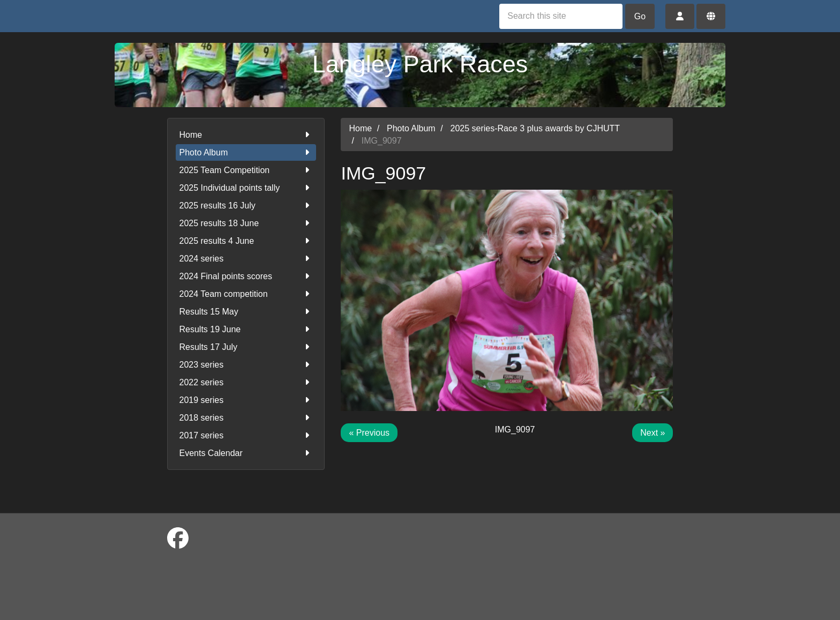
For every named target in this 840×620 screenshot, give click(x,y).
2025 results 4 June (246, 241)
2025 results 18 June (246, 223)
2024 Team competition (246, 294)
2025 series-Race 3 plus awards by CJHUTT (535, 128)
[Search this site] (561, 16)
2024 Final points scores (246, 276)
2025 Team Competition (246, 170)
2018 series (246, 418)
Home (246, 135)
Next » (652, 433)
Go (640, 16)
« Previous (369, 433)
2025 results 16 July (246, 206)
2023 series (246, 365)
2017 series (246, 435)
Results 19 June (246, 329)
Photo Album (246, 152)
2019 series (246, 400)
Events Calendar (246, 453)
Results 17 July (246, 347)
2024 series (246, 259)
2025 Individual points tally (246, 188)
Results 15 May (246, 312)
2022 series (246, 382)
